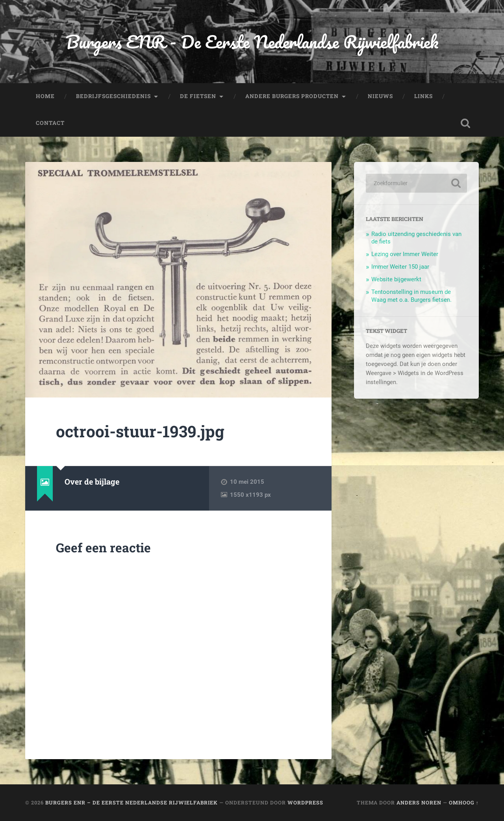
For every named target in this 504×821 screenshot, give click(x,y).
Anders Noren (419, 802)
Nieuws (380, 96)
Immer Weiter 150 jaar (400, 267)
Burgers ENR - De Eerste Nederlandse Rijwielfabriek (252, 42)
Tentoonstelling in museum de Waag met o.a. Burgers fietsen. (411, 296)
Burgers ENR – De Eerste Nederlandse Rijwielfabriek (132, 802)
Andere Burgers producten (292, 96)
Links (423, 96)
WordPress (305, 802)
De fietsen (198, 96)
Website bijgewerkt (396, 279)
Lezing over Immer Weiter (405, 254)
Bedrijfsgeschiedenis (113, 96)
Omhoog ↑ (464, 802)
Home (45, 96)
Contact (50, 123)
